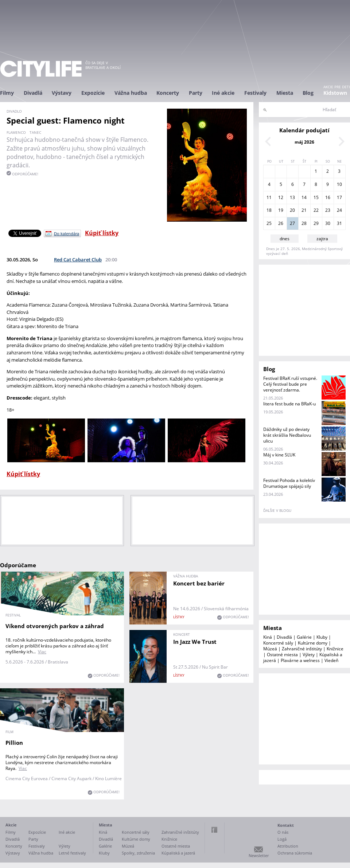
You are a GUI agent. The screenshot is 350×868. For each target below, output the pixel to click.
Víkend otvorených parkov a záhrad (55, 626)
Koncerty (168, 93)
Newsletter (259, 855)
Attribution (288, 846)
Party (196, 93)
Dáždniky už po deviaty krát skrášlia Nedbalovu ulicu (287, 435)
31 (339, 223)
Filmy (7, 93)
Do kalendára (67, 233)
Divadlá (33, 93)
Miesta (285, 93)
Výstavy (62, 93)
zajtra (322, 239)
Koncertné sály (278, 643)
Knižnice (335, 649)
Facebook (214, 830)
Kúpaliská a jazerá (178, 853)
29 (316, 223)
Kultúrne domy (313, 643)
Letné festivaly (72, 853)
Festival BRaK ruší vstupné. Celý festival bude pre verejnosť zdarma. (290, 384)
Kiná (268, 637)
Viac (42, 652)
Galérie (304, 637)
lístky (179, 617)
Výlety (309, 655)
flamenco (16, 132)
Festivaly (255, 93)
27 (292, 223)
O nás (283, 832)
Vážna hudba (131, 93)
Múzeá (270, 649)
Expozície (93, 93)
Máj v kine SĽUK (279, 455)
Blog (308, 93)
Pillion (14, 743)
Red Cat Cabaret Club (78, 260)
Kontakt (286, 825)
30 (328, 223)
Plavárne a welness (300, 660)
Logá (282, 839)
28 (304, 223)
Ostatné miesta (282, 655)
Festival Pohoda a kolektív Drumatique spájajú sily (289, 483)
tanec (35, 132)
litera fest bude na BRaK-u (289, 404)
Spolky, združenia (138, 853)
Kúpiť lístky (102, 233)
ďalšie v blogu (277, 510)
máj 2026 (304, 142)
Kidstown (335, 93)
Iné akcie (223, 93)
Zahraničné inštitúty (302, 649)
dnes (285, 239)
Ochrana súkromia (295, 853)
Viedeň (331, 660)
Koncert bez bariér (199, 583)
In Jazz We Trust (195, 642)
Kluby (322, 637)
